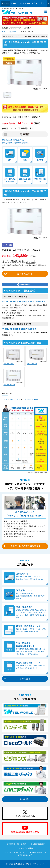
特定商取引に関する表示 (16, 844)
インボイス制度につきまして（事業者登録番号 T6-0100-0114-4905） (26, 854)
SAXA (22, 3)
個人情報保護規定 (38, 844)
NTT (14, 3)
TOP (4, 32)
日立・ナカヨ (39, 3)
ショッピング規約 (26, 848)
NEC (29, 3)
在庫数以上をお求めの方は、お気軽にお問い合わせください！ (15, 141)
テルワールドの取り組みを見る (25, 546)
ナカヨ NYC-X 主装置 (31, 399)
